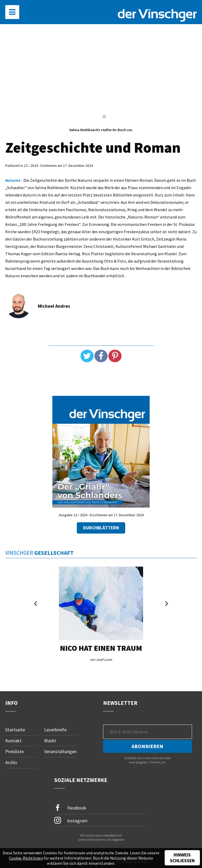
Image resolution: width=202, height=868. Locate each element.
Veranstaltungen (60, 751)
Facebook (70, 808)
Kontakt (13, 741)
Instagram (71, 820)
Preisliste (14, 751)
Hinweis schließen (182, 858)
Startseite (15, 730)
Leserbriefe (55, 730)
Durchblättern (101, 528)
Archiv (11, 762)
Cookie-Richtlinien (26, 858)
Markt (50, 741)
